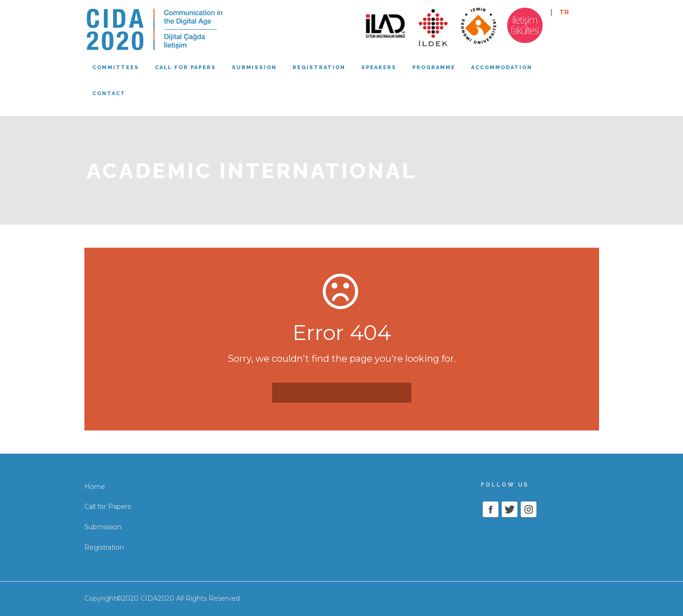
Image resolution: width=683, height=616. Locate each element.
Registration (319, 67)
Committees (116, 67)
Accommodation (502, 67)
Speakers (379, 67)
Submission (254, 67)
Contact (109, 93)
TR (564, 12)
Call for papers (185, 67)
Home (95, 487)
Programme (434, 67)
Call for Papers (108, 507)
